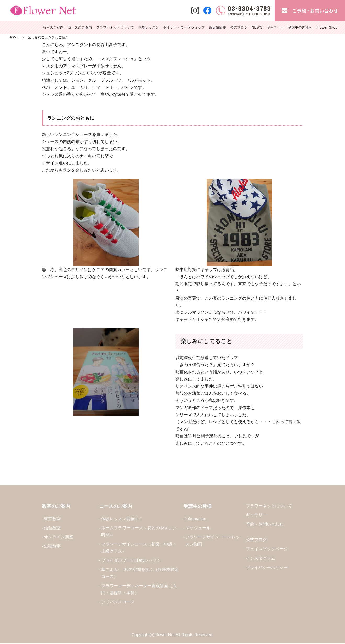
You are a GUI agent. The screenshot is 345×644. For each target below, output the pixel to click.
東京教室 (52, 519)
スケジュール (198, 528)
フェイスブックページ (267, 549)
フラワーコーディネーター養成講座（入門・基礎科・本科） (139, 590)
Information (196, 519)
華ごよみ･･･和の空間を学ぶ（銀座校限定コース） (140, 573)
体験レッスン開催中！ (122, 519)
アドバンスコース (118, 602)
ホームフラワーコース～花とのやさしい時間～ (139, 531)
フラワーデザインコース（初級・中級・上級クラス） (139, 548)
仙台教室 (52, 528)
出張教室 (52, 546)
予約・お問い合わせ (265, 524)
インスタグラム (261, 558)
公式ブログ (256, 540)
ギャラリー (256, 515)
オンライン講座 (59, 537)
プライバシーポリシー (267, 567)
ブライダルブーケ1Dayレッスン (131, 561)
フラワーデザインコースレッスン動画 (213, 541)
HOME (14, 37)
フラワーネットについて (269, 506)
